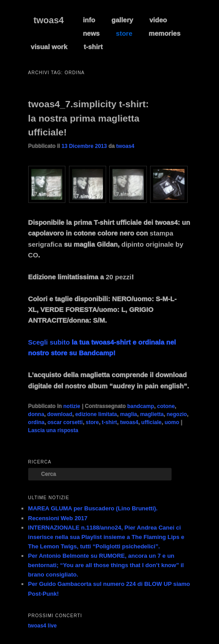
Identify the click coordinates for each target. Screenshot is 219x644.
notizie (72, 406)
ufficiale (151, 422)
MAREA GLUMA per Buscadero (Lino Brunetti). (93, 508)
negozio (177, 414)
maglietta (152, 414)
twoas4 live (43, 626)
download (60, 414)
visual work (49, 47)
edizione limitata (96, 414)
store (124, 33)
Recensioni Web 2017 (58, 518)
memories (165, 33)
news (91, 33)
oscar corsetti (65, 422)
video (158, 20)
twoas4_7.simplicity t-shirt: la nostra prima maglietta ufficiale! (89, 118)
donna (36, 414)
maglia (129, 414)
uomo (172, 422)
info (89, 20)
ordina (36, 422)
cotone (166, 406)
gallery (122, 20)
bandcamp (141, 406)
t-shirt (93, 47)
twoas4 (49, 20)
